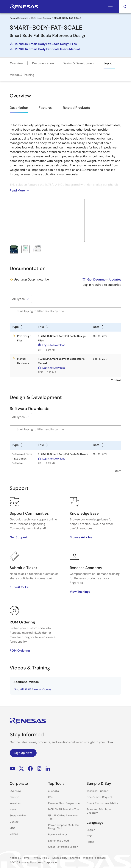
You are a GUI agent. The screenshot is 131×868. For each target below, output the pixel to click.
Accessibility (60, 858)
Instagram (39, 769)
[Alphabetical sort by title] (43, 327)
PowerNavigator (58, 834)
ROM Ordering (20, 651)
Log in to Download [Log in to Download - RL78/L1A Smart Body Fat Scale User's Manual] (54, 368)
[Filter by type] (21, 299)
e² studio (53, 791)
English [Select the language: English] (91, 830)
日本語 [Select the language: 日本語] (91, 842)
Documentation (43, 63)
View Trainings (80, 592)
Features (46, 108)
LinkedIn (48, 769)
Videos (14, 834)
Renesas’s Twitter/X (21, 769)
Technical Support (98, 791)
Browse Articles (81, 537)
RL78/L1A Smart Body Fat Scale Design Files (43, 44)
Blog (12, 828)
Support (109, 63)
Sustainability (18, 815)
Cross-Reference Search (63, 847)
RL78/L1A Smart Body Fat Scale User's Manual (45, 49)
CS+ (51, 797)
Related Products (76, 108)
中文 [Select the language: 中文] (89, 836)
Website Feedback (94, 858)
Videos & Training (22, 75)
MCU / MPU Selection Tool (64, 809)
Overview (17, 63)
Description (19, 108)
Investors (15, 803)
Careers (14, 797)
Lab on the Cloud (59, 841)
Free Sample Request (99, 797)
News (13, 809)
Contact (15, 822)
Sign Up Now (23, 753)
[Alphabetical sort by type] (18, 327)
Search (125, 7)
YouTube (12, 769)
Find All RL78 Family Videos (32, 689)
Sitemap (75, 858)
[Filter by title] (65, 311)
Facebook (30, 769)
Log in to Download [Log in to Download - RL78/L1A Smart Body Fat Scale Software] (54, 459)
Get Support (19, 537)
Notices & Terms (20, 858)
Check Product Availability (102, 803)
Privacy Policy (41, 858)
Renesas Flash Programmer (64, 803)
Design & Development (79, 63)
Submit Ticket (20, 587)
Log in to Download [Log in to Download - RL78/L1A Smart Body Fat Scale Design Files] (54, 345)
